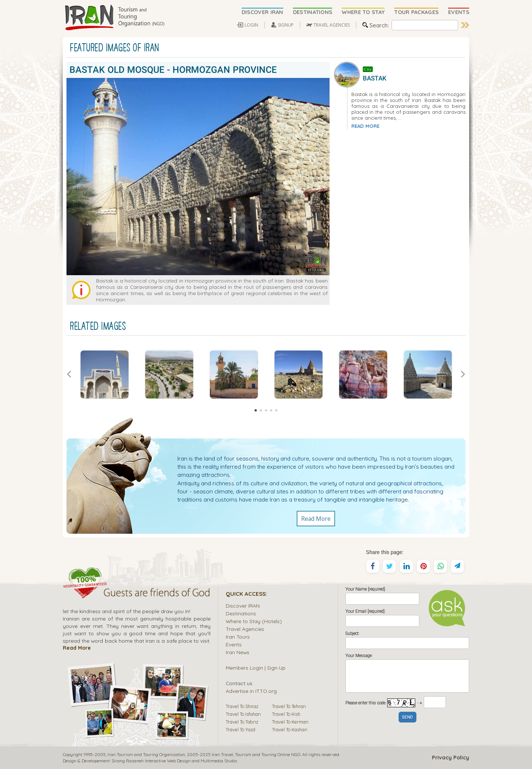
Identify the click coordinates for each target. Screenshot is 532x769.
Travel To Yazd (241, 729)
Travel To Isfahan (243, 714)
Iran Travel (222, 754)
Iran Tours (238, 637)
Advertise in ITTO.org (251, 691)
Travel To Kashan (290, 729)
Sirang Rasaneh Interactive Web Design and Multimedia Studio (174, 761)
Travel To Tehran (289, 706)
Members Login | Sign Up (256, 668)
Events (234, 644)
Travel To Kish (286, 714)
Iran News (238, 652)
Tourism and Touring (256, 754)
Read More (316, 519)
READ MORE (365, 126)
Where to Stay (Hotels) (254, 621)
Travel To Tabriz (242, 722)
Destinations (241, 613)
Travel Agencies (245, 629)
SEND (407, 717)
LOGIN (251, 25)
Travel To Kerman (290, 722)
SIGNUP (286, 25)
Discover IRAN (243, 606)
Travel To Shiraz (242, 706)
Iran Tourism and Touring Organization (146, 754)
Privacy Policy (451, 758)
